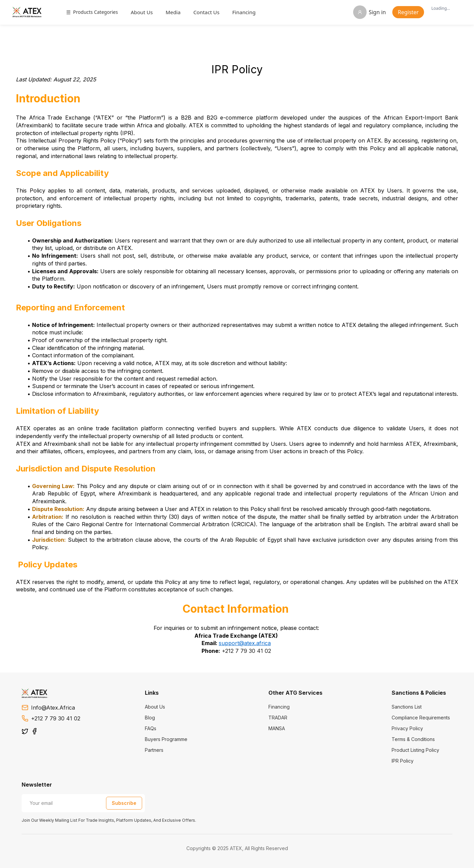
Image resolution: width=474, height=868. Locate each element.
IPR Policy (403, 761)
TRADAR (278, 718)
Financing (248, 12)
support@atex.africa (245, 643)
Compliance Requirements (421, 718)
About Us (146, 12)
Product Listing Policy (415, 750)
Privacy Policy (407, 728)
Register (404, 12)
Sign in (365, 12)
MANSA (277, 728)
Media (177, 12)
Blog (150, 718)
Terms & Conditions (413, 739)
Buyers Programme (166, 739)
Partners (154, 750)
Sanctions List (407, 707)
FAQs (151, 728)
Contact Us (210, 12)
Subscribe (124, 803)
